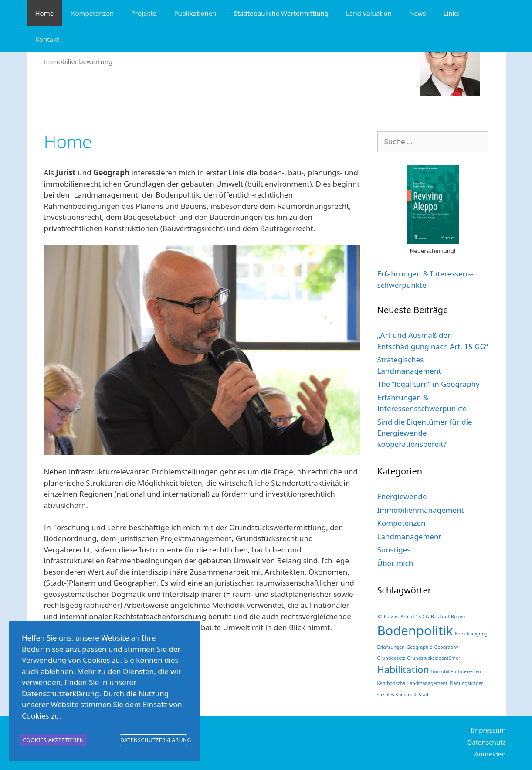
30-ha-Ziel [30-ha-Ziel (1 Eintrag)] (388, 617)
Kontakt (47, 39)
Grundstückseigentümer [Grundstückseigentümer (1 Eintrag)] (434, 658)
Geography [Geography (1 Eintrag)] (446, 647)
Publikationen (195, 13)
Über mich (395, 563)
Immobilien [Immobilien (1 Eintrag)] (443, 671)
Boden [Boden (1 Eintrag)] (458, 617)
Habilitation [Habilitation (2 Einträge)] (403, 669)
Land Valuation (369, 13)
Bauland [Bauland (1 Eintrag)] (440, 617)
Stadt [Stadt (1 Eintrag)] (424, 695)
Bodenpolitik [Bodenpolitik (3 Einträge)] (415, 630)
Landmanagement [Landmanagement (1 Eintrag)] (427, 683)
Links (451, 13)
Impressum (488, 730)
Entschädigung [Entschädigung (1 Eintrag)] (471, 634)
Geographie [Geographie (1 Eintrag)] (419, 647)
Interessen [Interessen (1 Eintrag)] (469, 671)
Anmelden (490, 754)
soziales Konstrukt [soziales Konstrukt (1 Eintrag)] (397, 695)
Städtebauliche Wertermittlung (281, 13)
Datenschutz (487, 742)
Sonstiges (394, 550)
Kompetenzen (92, 13)
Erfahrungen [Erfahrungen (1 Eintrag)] (391, 647)
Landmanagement (409, 537)
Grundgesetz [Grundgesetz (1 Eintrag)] (391, 658)
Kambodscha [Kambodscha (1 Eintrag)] (391, 683)
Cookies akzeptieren (53, 742)
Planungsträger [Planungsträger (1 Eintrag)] (466, 683)
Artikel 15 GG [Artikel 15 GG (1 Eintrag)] (415, 617)
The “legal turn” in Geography (429, 384)
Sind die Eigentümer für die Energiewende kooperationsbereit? (425, 433)
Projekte (144, 13)
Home (45, 13)
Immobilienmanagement (421, 510)
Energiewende (402, 496)
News (418, 13)
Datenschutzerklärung (154, 742)
